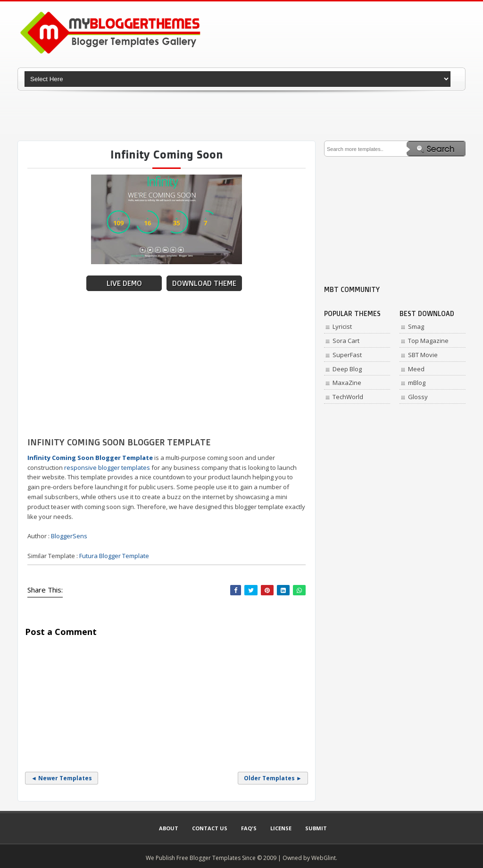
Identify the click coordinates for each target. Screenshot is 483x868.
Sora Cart (346, 341)
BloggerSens (69, 536)
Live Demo (124, 283)
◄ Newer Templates (62, 778)
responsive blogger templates (107, 467)
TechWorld (348, 397)
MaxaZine (347, 383)
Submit (316, 828)
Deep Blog (347, 369)
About (169, 828)
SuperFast (347, 355)
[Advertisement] (241, 116)
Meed (416, 369)
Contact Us (210, 828)
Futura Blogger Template (114, 556)
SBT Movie (423, 355)
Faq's (249, 828)
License (281, 828)
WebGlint (324, 858)
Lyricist (342, 326)
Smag (416, 326)
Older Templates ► (273, 778)
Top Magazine (428, 341)
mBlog (417, 383)
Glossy (418, 397)
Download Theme (204, 283)
